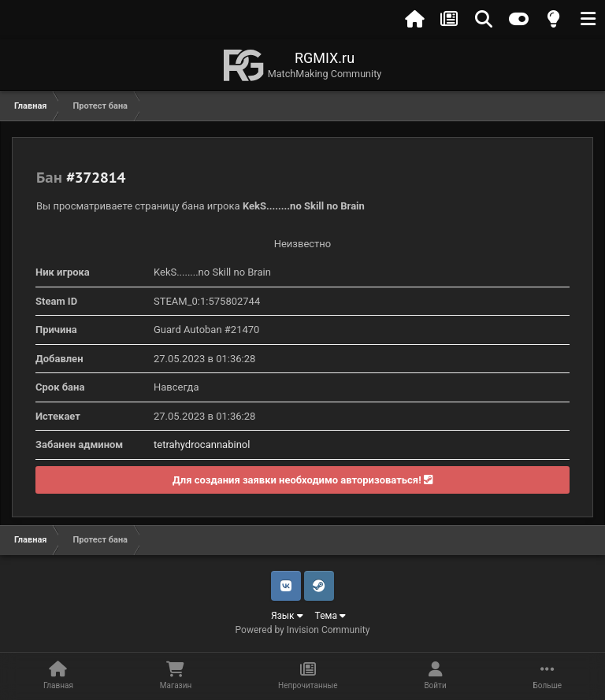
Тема (330, 616)
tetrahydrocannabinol (202, 444)
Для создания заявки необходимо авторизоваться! (302, 480)
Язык (287, 616)
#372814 (96, 177)
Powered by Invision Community (303, 630)
